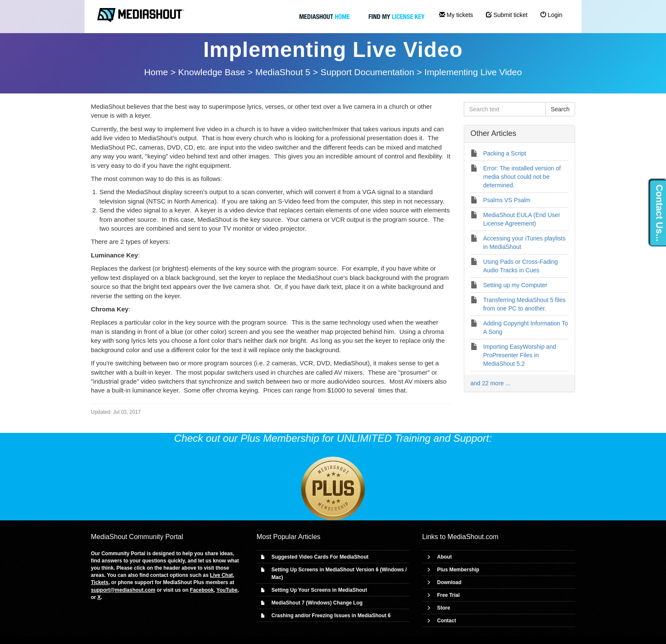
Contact (447, 621)
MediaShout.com (473, 537)
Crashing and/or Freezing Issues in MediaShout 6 (331, 616)
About (444, 557)
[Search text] (505, 109)
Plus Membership (458, 570)
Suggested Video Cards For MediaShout (320, 557)
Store (444, 608)
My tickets (456, 15)
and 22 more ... (491, 383)
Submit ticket (507, 15)
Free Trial (448, 595)
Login (551, 15)
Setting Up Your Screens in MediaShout (319, 590)
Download (449, 582)
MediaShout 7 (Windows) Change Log (317, 603)
